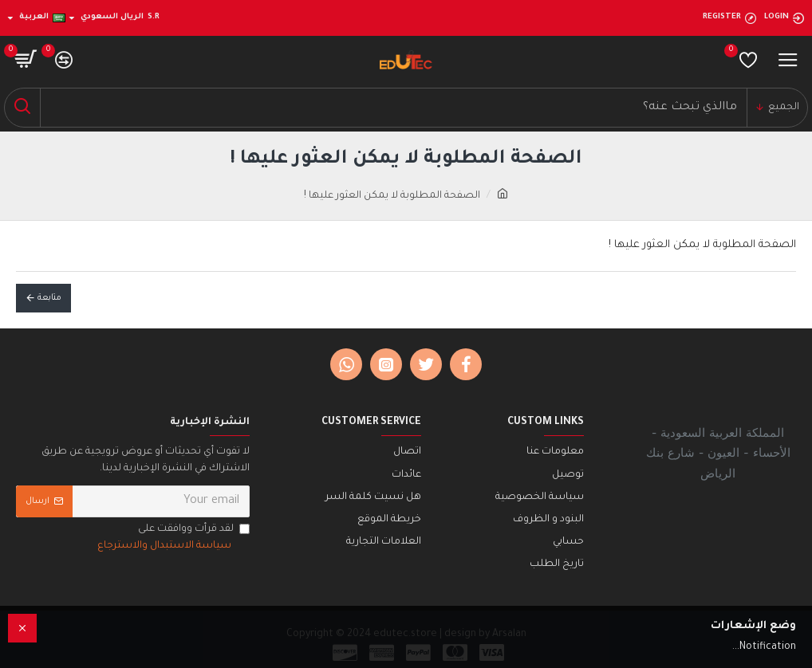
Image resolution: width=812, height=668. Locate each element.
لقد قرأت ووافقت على (172, 539)
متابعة (49, 298)
